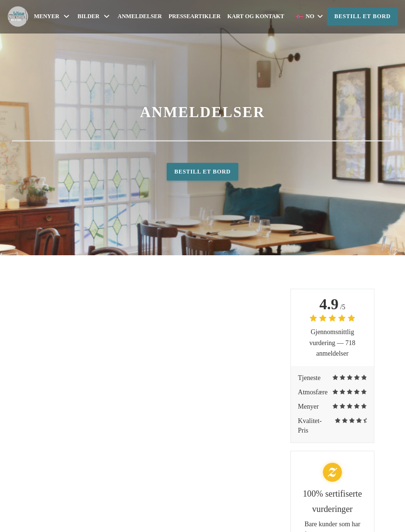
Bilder (94, 16)
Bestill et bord (362, 16)
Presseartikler (195, 16)
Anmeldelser (140, 16)
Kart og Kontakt (256, 16)
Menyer (52, 16)
